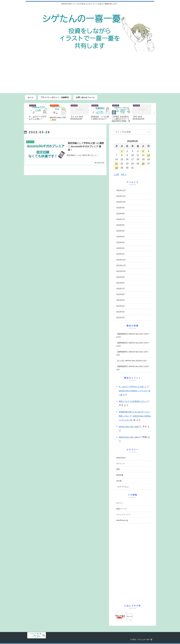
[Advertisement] (90, 74)
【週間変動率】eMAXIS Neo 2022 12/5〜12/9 (132, 353)
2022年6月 (120, 225)
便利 (118, 469)
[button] (149, 132)
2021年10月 (121, 271)
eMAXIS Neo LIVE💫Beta (129, 427)
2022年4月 (120, 237)
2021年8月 (120, 283)
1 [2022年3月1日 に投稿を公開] (122, 151)
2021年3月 (120, 312)
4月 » (124, 175)
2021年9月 (120, 277)
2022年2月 (120, 248)
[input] (132, 132)
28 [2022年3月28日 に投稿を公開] (116, 168)
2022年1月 (120, 254)
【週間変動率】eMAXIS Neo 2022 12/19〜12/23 (133, 336)
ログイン (120, 503)
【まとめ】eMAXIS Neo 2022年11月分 (131, 361)
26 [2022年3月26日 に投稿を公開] (143, 164)
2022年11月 (121, 196)
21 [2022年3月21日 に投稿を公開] (116, 164)
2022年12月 (121, 191)
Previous (26, 113)
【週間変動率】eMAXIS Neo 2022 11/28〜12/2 (133, 368)
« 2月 (116, 175)
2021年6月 (120, 294)
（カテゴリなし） (123, 487)
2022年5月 (120, 231)
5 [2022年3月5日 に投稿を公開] (143, 151)
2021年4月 (120, 306)
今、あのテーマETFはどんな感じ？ (133, 387)
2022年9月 (120, 208)
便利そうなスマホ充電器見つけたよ (133, 401)
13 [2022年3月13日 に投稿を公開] (148, 155)
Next (154, 113)
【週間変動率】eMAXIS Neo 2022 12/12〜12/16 (133, 344)
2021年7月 (120, 289)
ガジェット (121, 464)
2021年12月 (121, 260)
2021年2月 (120, 318)
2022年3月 (120, 242)
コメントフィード (123, 515)
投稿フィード (121, 509)
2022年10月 (121, 202)
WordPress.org (122, 520)
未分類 (119, 481)
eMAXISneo (121, 458)
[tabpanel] (38, 113)
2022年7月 (120, 219)
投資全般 (120, 475)
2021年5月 (120, 300)
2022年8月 (120, 214)
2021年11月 (121, 266)
